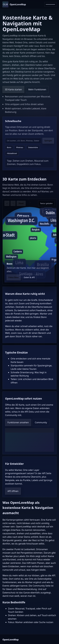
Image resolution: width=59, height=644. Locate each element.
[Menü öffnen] (50, 4)
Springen (48, 141)
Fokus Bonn (14, 277)
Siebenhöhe (33, 147)
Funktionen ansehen (18, 422)
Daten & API (29, 277)
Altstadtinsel (12, 153)
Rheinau (20, 147)
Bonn (9, 147)
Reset (21, 203)
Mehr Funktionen (37, 89)
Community (41, 422)
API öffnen (13, 491)
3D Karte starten (13, 89)
